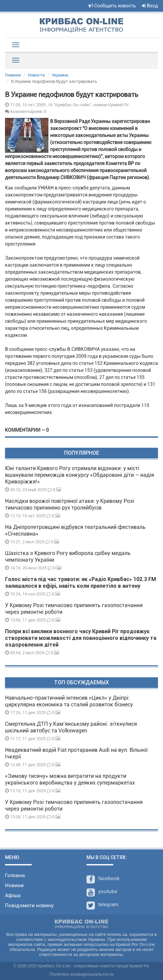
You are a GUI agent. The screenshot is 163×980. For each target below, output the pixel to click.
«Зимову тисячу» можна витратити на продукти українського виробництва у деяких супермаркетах (70, 779)
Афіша (13, 895)
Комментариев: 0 (26, 111)
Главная (13, 75)
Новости (36, 75)
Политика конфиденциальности (81, 974)
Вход (150, 6)
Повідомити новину (29, 905)
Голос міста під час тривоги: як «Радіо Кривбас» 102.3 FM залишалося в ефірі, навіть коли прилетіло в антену (80, 583)
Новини (14, 885)
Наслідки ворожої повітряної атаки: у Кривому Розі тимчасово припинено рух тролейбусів (70, 504)
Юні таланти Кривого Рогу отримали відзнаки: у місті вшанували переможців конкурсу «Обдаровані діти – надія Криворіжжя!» (79, 475)
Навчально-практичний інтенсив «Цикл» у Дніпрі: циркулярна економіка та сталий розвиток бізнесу (69, 701)
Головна (15, 875)
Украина (60, 75)
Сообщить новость (112, 6)
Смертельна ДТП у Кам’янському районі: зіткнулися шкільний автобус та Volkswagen (71, 727)
